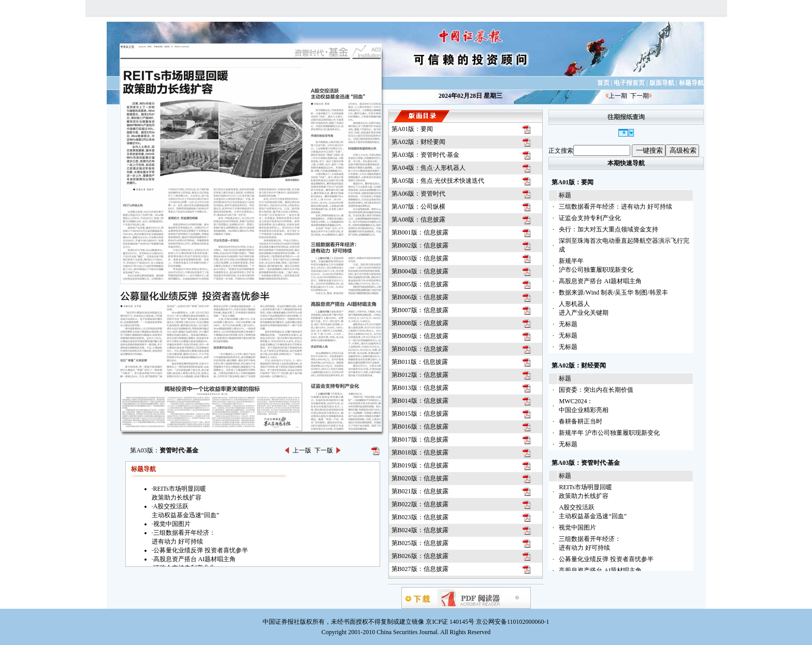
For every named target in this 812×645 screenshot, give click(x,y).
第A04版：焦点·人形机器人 (429, 168)
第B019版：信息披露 (420, 465)
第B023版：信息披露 (420, 517)
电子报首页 (629, 83)
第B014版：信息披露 (420, 401)
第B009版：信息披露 (420, 336)
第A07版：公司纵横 (419, 207)
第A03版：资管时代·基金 (426, 155)
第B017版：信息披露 (420, 439)
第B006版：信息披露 (420, 297)
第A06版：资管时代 (419, 194)
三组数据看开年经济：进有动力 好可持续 (615, 207)
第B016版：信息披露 (420, 427)
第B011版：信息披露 (420, 362)
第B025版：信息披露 (420, 543)
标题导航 (691, 83)
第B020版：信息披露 (420, 478)
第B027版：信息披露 (420, 569)
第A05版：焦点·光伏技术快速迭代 (438, 181)
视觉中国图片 (577, 527)
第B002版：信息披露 (420, 245)
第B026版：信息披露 (420, 556)
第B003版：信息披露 (420, 258)
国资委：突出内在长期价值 (596, 390)
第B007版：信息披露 (420, 310)
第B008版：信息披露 (420, 323)
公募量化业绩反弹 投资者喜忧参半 (606, 559)
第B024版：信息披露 (420, 530)
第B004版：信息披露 (420, 271)
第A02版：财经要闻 (419, 142)
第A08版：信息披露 (419, 219)
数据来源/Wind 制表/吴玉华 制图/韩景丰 (613, 292)
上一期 (618, 96)
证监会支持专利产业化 (590, 218)
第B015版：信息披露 (420, 414)
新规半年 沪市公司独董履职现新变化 (609, 433)
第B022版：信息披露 (420, 504)
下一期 (640, 96)
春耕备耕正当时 (581, 421)
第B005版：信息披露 (420, 284)
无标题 (568, 324)
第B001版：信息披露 (420, 232)
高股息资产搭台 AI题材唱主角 (600, 281)
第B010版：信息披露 (420, 349)
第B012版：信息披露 (420, 375)
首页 (603, 83)
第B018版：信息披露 (420, 452)
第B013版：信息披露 (420, 388)
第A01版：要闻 (412, 129)
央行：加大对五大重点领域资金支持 (608, 229)
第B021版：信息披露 (420, 491)
